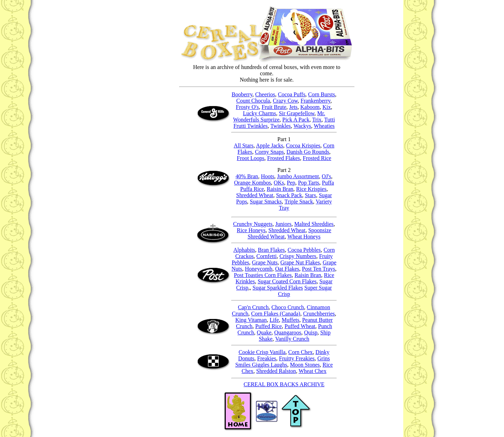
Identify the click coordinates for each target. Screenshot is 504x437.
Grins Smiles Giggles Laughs (282, 362)
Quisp (311, 332)
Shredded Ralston (276, 371)
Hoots (267, 176)
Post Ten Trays (319, 269)
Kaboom (310, 107)
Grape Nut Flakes (300, 262)
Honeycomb (259, 269)
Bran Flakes (271, 250)
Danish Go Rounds (308, 152)
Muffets (290, 320)
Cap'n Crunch (253, 307)
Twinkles (280, 126)
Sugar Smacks (266, 202)
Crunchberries (319, 314)
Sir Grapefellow (297, 113)
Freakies (267, 358)
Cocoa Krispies (303, 145)
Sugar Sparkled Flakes (278, 288)
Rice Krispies (311, 189)
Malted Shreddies (314, 224)
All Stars (244, 145)
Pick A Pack (296, 120)
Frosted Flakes (283, 158)
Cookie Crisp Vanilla (262, 352)
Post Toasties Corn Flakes (263, 275)
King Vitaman (251, 320)
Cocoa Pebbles (304, 250)
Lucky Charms (260, 113)
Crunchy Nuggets (253, 224)
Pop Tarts (308, 183)
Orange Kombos (253, 183)
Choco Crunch (288, 307)
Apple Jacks (269, 145)
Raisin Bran (280, 189)
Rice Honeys (251, 230)
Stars (310, 195)
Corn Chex (301, 352)
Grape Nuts (265, 262)
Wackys (302, 126)
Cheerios (265, 94)
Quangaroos (288, 332)
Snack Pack (289, 195)
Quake (264, 332)
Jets (293, 107)
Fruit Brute (274, 107)
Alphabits (244, 250)
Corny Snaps (269, 152)
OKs (279, 183)
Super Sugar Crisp (284, 293)
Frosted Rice (317, 158)
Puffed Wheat (300, 326)
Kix (327, 107)
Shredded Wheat (255, 195)
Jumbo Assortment (298, 176)
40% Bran (247, 176)
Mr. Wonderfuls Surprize (279, 116)
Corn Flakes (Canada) (276, 314)
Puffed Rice (268, 326)
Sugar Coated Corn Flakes (287, 281)
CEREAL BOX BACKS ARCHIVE (284, 384)
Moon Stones (305, 365)
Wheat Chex (313, 371)
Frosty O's (247, 107)
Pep (291, 183)
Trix (317, 120)
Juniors (283, 224)
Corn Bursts (321, 94)
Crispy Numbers (298, 256)
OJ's (326, 176)
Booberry (242, 94)
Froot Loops (251, 158)
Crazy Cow (285, 101)
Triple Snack (299, 202)
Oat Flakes (287, 269)
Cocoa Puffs (292, 94)
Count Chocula (253, 101)
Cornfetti (267, 256)
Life (274, 320)
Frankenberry (316, 101)
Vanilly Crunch (284, 341)
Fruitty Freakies (297, 358)
